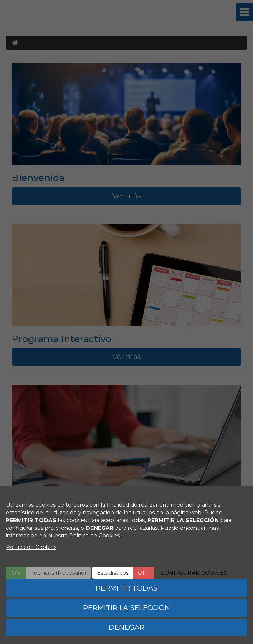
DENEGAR (126, 627)
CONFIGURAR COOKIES (194, 573)
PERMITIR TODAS (126, 588)
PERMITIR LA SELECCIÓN (126, 608)
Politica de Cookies (31, 547)
